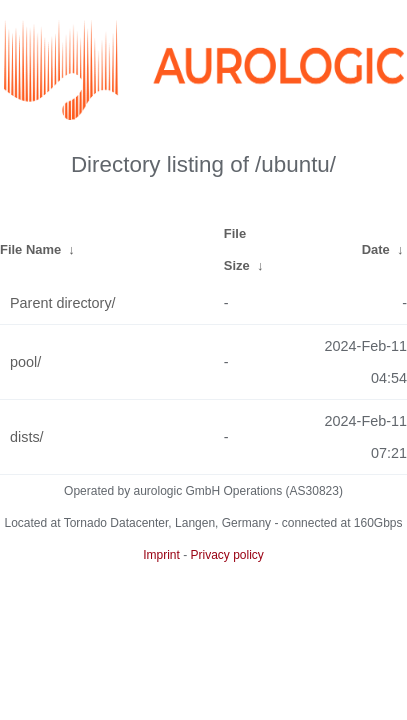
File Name (30, 249)
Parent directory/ (63, 303)
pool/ (25, 362)
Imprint (161, 555)
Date (376, 249)
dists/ (27, 437)
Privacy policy (227, 555)
